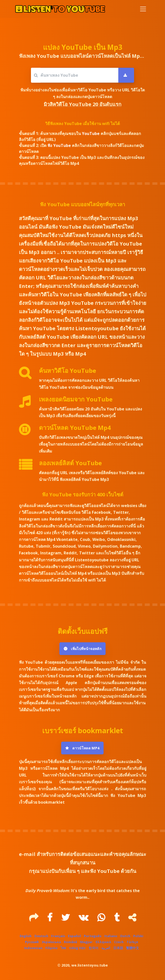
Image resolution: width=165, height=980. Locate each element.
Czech (119, 942)
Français (58, 936)
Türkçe (132, 942)
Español (74, 936)
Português (93, 936)
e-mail (27, 854)
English (26, 936)
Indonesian (33, 948)
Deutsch (41, 936)
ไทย (63, 948)
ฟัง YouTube (60, 145)
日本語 (118, 948)
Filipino (52, 948)
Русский (32, 942)
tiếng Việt (77, 948)
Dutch (125, 936)
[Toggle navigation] (143, 9)
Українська (51, 942)
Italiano (111, 936)
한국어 (93, 948)
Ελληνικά (103, 942)
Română (71, 942)
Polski (138, 936)
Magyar (86, 942)
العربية (106, 948)
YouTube (91, 133)
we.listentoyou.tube (90, 965)
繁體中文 (133, 948)
